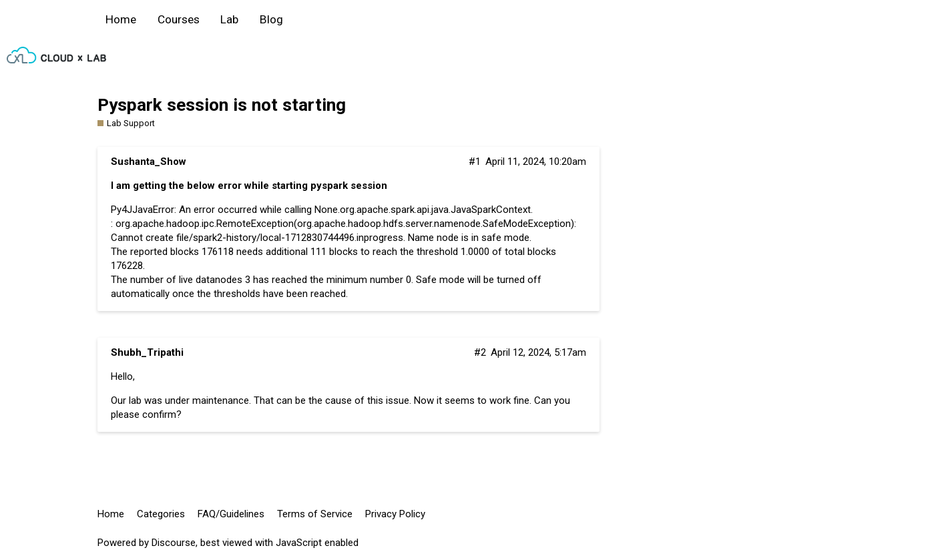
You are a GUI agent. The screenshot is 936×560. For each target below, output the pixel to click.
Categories (161, 514)
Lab (229, 19)
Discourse (174, 543)
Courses (179, 19)
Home (121, 19)
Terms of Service (315, 514)
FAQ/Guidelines (231, 514)
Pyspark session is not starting (222, 105)
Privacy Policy (395, 514)
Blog (271, 19)
